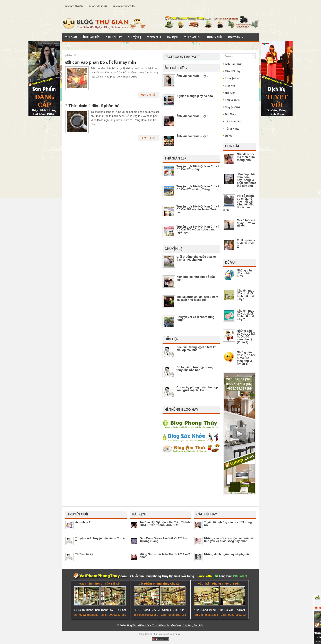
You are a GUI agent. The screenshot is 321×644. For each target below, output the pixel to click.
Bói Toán (237, 36)
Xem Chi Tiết (149, 95)
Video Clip (154, 37)
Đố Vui (69, 46)
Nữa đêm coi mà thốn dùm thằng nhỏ (246, 157)
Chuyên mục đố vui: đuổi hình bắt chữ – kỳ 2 (245, 315)
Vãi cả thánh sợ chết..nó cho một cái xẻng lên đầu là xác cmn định (239, 203)
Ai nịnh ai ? (83, 522)
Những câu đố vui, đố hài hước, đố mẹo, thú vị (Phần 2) (246, 336)
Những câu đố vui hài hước (244, 273)
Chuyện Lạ (135, 37)
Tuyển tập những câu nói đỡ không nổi (228, 524)
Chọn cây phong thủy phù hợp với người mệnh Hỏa (197, 389)
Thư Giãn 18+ (192, 37)
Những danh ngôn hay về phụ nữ (227, 554)
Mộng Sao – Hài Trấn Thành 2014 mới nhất (165, 556)
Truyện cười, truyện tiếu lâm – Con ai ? (100, 540)
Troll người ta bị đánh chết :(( (246, 243)
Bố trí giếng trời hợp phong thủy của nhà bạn (195, 369)
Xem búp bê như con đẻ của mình (196, 278)
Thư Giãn (71, 37)
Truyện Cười (214, 37)
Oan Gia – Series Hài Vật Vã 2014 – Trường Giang (163, 540)
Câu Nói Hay (114, 37)
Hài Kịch (173, 37)
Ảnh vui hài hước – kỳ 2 (192, 76)
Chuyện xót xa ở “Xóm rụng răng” (195, 318)
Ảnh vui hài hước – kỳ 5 (192, 136)
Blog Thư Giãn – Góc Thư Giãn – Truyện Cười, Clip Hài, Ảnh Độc (165, 625)
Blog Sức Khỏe (98, 6)
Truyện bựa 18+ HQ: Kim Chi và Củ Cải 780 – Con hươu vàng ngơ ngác (198, 229)
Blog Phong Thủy (124, 6)
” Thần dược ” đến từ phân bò (92, 106)
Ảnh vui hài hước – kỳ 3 (192, 116)
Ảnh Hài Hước (91, 37)
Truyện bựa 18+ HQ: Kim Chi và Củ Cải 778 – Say (198, 168)
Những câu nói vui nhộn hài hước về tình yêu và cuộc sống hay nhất (229, 540)
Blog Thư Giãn (74, 6)
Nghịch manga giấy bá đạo (195, 96)
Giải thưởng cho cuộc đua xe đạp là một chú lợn (196, 258)
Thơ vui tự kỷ (84, 554)
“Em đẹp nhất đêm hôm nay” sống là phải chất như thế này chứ (246, 180)
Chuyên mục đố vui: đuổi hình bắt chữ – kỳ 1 (245, 295)
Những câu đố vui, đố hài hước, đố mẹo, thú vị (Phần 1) (246, 358)
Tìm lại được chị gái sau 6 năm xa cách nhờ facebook (197, 298)
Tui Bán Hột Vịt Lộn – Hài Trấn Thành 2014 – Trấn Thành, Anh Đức (165, 524)
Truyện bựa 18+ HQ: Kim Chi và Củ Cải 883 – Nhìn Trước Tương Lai (198, 209)
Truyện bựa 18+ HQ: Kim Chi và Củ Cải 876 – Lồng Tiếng (198, 188)
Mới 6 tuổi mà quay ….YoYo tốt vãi (246, 223)
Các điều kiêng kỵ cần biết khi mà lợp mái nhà (197, 349)
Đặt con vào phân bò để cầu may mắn (101, 62)
